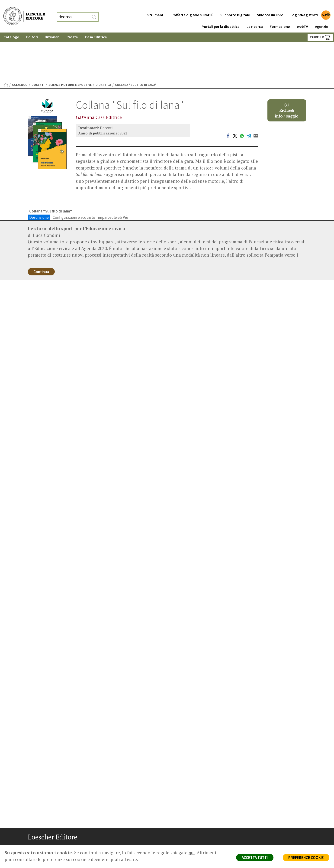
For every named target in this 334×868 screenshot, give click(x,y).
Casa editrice (186, 803)
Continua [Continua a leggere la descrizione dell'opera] (42, 224)
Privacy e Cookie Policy (265, 803)
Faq (179, 819)
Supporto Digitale (235, 6)
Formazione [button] (280, 17)
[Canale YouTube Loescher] (56, 847)
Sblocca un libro (270, 6)
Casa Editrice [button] (96, 28)
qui (192, 853)
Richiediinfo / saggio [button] (287, 63)
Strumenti (156, 6)
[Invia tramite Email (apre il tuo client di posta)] (256, 88)
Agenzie (322, 17)
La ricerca (255, 17)
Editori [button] (32, 28)
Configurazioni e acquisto (74, 169)
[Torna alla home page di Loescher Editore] (24, 12)
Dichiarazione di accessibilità (270, 830)
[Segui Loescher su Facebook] (32, 847)
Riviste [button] (72, 28)
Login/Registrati (304, 6)
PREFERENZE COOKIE (305, 858)
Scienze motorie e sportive (70, 37)
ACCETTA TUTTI (253, 858)
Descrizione (39, 169)
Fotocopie (256, 825)
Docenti (38, 37)
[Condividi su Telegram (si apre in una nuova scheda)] (249, 88)
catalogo (20, 37)
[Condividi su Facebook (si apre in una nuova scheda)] (228, 88)
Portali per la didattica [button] (221, 17)
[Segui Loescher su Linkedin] (48, 847)
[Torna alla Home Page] (6, 37)
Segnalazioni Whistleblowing (269, 808)
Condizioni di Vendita (264, 819)
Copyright (256, 814)
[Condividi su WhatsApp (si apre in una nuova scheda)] (242, 88)
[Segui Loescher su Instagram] (40, 847)
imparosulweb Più (113, 169)
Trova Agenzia (187, 808)
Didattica (103, 37)
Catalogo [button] (11, 28)
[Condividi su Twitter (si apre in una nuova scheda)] (235, 88)
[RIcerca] (94, 12)
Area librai (184, 814)
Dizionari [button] (52, 28)
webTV (302, 17)
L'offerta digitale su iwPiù (192, 6)
